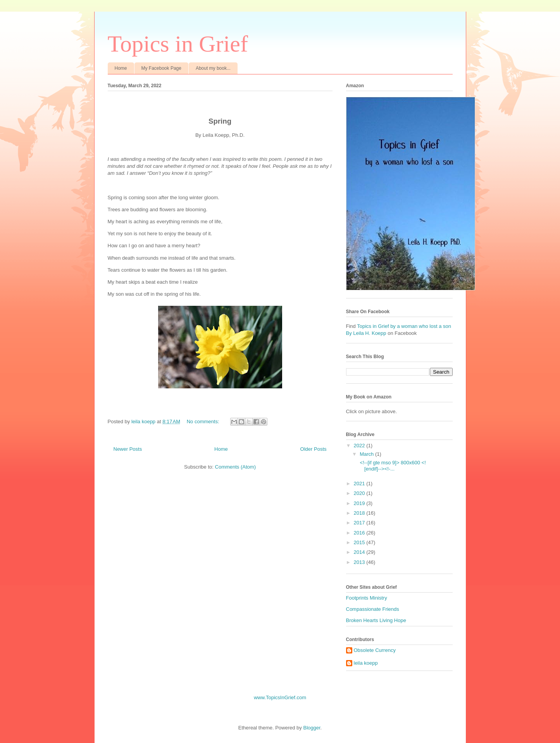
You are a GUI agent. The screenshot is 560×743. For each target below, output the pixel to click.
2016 (360, 533)
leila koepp (366, 663)
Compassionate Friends (373, 609)
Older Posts (314, 449)
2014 (360, 552)
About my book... (213, 68)
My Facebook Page (161, 68)
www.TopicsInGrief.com (280, 697)
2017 (360, 523)
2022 (360, 446)
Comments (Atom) (235, 467)
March (367, 454)
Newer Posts (128, 449)
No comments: (204, 421)
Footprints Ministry (367, 598)
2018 (360, 513)
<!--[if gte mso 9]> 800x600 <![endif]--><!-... (392, 466)
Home (121, 68)
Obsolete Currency (375, 650)
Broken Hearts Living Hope (376, 620)
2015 (360, 542)
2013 (360, 562)
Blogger (312, 728)
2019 (360, 503)
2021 (360, 484)
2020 (360, 493)
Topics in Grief (178, 44)
